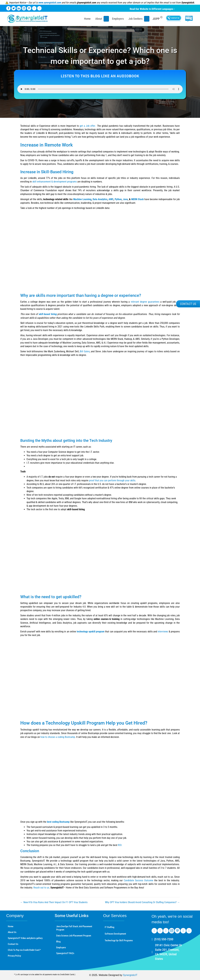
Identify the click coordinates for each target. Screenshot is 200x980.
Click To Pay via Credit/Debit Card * (24, 950)
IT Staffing (109, 927)
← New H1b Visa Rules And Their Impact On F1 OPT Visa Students (54, 902)
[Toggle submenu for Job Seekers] (147, 19)
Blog (58, 942)
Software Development (115, 934)
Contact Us (13, 944)
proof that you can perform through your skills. (112, 480)
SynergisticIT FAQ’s (65, 953)
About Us (12, 932)
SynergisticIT (130, 975)
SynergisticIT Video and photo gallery (25, 938)
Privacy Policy (14, 956)
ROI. (120, 845)
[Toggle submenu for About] (106, 19)
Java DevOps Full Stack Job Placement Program (74, 928)
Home (11, 926)
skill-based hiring (47, 314)
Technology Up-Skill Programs (119, 940)
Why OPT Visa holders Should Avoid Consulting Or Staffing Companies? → (142, 902)
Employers (61, 948)
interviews (163, 632)
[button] (188, 304)
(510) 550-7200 (164, 939)
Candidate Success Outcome (139, 880)
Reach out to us (41, 888)
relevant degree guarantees (145, 302)
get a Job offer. (88, 126)
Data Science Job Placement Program (74, 936)
